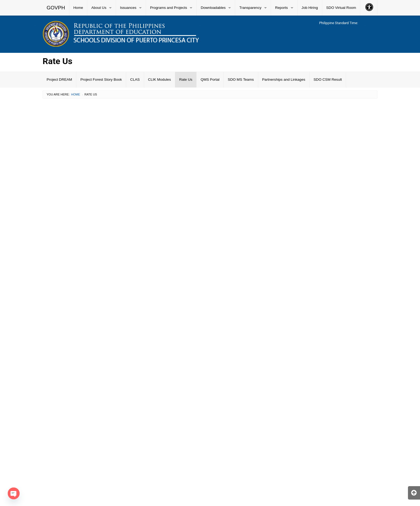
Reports (282, 8)
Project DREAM (59, 80)
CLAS (135, 80)
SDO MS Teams (241, 80)
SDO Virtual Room (341, 8)
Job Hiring (310, 8)
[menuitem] (56, 8)
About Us (99, 8)
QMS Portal (210, 80)
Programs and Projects (168, 8)
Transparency (250, 8)
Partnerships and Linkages (284, 80)
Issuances (128, 8)
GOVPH (56, 8)
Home (78, 8)
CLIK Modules (160, 80)
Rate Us (186, 80)
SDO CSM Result (328, 80)
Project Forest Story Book (101, 80)
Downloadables (213, 8)
